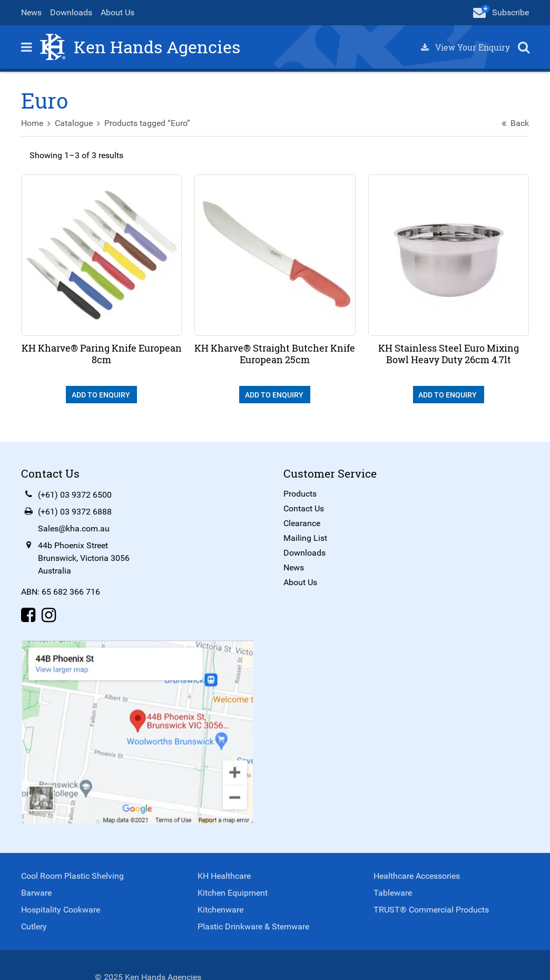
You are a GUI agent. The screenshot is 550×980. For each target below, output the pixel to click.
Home (32, 123)
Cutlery (34, 926)
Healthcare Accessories (417, 876)
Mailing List (305, 538)
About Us (117, 12)
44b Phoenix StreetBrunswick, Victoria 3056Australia (84, 558)
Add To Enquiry (102, 395)
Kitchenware (220, 910)
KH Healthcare (224, 876)
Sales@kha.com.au (74, 528)
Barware (36, 893)
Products (300, 494)
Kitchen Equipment (233, 893)
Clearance (302, 523)
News (31, 12)
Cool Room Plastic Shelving (72, 876)
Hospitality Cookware (61, 910)
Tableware (393, 893)
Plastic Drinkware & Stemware (253, 926)
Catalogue (74, 123)
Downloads (71, 12)
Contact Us (304, 508)
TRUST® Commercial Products (431, 910)
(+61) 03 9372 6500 (75, 495)
